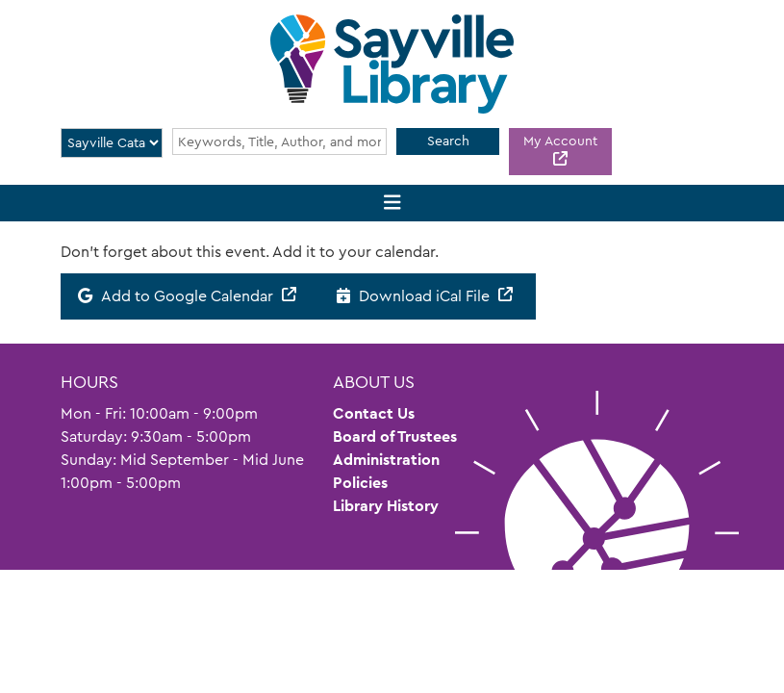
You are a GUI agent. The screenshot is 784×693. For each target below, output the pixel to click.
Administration (386, 460)
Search (448, 141)
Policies (360, 483)
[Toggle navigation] (392, 204)
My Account (560, 141)
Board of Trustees (395, 436)
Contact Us (374, 413)
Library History (386, 506)
